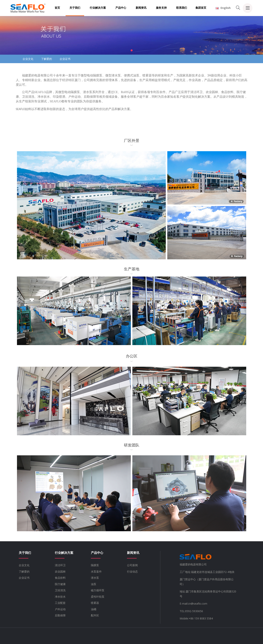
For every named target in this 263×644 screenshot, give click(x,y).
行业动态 (132, 571)
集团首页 (201, 8)
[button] (132, 50)
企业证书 (65, 59)
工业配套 (60, 603)
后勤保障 (60, 615)
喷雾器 (95, 603)
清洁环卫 (60, 565)
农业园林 (60, 571)
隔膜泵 (95, 565)
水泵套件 (96, 571)
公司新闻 (132, 565)
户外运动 (60, 609)
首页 (57, 8)
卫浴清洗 (60, 590)
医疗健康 (60, 584)
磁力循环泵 (98, 590)
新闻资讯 (141, 8)
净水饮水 (60, 597)
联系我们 (182, 8)
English (223, 8)
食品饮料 (60, 578)
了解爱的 (47, 59)
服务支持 (161, 8)
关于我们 (75, 8)
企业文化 (28, 59)
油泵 (94, 584)
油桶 (94, 609)
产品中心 (121, 8)
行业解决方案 (98, 8)
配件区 (95, 615)
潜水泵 (95, 578)
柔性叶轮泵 (98, 597)
